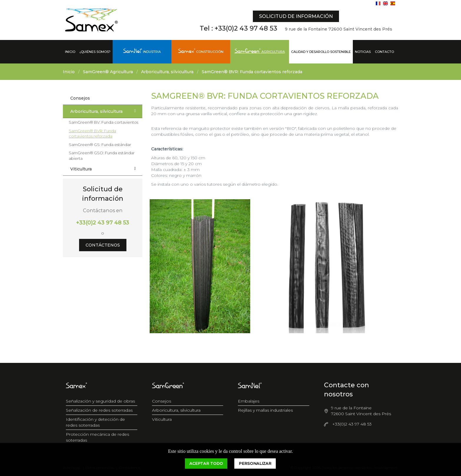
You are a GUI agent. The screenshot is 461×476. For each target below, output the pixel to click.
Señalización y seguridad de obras (100, 401)
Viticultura (105, 169)
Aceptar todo (206, 463)
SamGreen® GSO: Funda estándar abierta (102, 156)
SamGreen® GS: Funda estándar (100, 145)
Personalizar (255, 463)
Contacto (384, 52)
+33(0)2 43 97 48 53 (246, 28)
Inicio (70, 52)
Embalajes (249, 401)
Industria (142, 52)
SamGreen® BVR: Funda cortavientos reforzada (252, 72)
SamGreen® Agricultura (108, 72)
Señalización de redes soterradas (99, 410)
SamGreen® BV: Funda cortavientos (103, 122)
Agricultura (260, 52)
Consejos (80, 98)
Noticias (363, 52)
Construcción (201, 52)
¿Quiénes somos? (95, 52)
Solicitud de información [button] (296, 16)
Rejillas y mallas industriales (265, 410)
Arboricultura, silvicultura (167, 72)
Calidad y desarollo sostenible (321, 52)
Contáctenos (103, 245)
